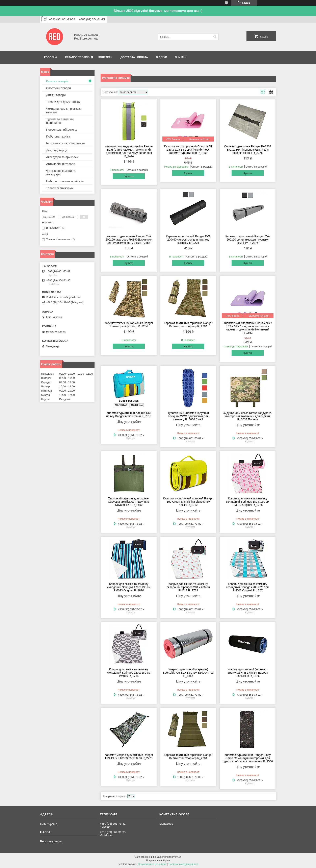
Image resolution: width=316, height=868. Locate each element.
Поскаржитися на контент (152, 864)
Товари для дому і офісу (63, 102)
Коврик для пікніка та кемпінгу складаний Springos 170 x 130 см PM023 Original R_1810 (129, 587)
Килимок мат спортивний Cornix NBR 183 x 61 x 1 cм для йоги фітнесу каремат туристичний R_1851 (188, 150)
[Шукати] (215, 37)
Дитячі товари (56, 95)
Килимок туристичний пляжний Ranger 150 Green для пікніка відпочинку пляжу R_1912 (188, 502)
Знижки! (181, 57)
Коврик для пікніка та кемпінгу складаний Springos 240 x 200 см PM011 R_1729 (188, 587)
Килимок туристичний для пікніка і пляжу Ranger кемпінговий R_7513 (129, 415)
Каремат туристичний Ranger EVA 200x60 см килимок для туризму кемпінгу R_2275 (188, 240)
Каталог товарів (77, 57)
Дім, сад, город (57, 150)
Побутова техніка (58, 136)
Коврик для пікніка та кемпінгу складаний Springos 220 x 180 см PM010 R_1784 (129, 673)
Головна (51, 57)
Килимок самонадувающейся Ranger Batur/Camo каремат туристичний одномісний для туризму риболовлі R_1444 (129, 151)
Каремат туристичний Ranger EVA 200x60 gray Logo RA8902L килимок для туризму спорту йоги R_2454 (129, 240)
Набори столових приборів (65, 181)
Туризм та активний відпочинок (60, 121)
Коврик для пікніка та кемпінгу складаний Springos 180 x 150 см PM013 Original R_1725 (248, 502)
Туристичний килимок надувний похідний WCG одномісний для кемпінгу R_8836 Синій (188, 416)
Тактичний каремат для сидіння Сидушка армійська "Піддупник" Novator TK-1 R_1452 (129, 502)
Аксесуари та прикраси (62, 157)
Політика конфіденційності (184, 864)
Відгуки (162, 57)
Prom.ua (177, 857)
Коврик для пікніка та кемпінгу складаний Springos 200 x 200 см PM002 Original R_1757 (248, 587)
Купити (129, 176)
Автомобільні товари (61, 164)
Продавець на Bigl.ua (158, 861)
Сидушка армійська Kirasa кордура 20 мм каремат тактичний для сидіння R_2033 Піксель (248, 416)
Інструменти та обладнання (65, 143)
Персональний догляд (62, 130)
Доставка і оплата (134, 57)
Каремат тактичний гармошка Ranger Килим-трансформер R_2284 (129, 325)
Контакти (105, 57)
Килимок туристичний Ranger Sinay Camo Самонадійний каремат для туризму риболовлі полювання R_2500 (247, 758)
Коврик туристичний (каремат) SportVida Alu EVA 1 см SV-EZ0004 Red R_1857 (188, 673)
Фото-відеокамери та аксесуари (61, 172)
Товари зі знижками (60, 188)
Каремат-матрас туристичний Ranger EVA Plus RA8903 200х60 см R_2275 (129, 757)
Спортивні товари (58, 88)
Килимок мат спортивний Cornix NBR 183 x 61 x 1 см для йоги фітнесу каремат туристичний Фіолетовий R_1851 (248, 328)
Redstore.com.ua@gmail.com (63, 297)
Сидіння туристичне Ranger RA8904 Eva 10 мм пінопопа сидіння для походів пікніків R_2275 (248, 150)
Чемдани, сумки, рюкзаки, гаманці (64, 110)
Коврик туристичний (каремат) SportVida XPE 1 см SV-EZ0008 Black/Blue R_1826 (248, 673)
